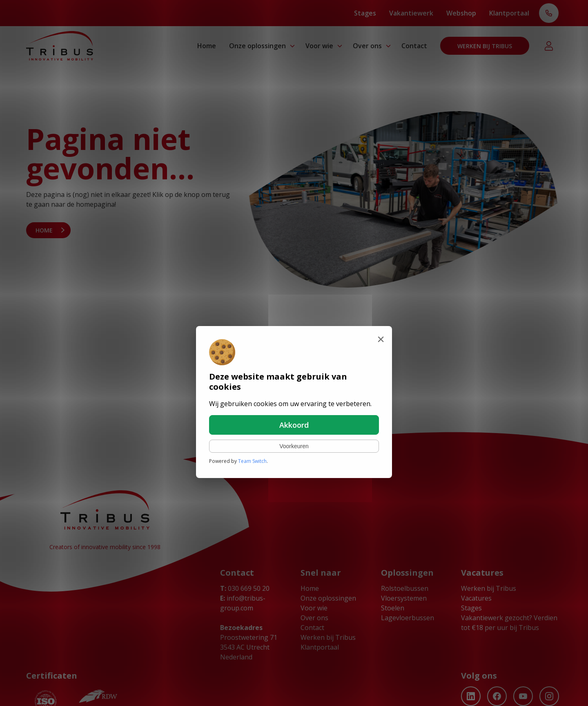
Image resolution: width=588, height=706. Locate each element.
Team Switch (252, 461)
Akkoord (294, 425)
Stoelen (393, 608)
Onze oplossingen (257, 46)
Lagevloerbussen (408, 618)
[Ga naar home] (60, 46)
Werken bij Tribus (485, 46)
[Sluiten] (381, 339)
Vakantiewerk (411, 13)
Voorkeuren (294, 446)
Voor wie (319, 46)
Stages (365, 13)
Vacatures (476, 598)
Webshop (461, 13)
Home (207, 46)
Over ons (367, 46)
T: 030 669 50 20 (549, 14)
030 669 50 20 (245, 588)
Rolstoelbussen (405, 588)
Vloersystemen (404, 598)
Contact (414, 46)
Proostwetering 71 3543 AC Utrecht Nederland (249, 647)
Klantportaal (509, 13)
